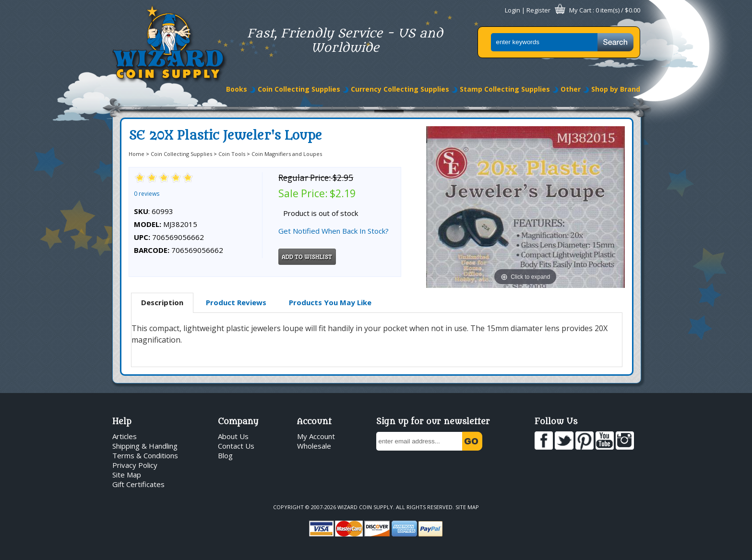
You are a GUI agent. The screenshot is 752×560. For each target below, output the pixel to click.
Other (571, 89)
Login (513, 10)
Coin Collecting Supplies (299, 89)
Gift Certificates (138, 484)
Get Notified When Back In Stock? (334, 231)
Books (237, 89)
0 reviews (147, 194)
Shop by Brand (616, 89)
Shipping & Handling (145, 446)
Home (137, 154)
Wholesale (314, 446)
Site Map (127, 475)
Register (538, 10)
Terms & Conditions (145, 455)
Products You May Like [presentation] (330, 302)
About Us (233, 436)
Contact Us (236, 446)
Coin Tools (232, 154)
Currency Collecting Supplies (400, 89)
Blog (225, 455)
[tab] (162, 303)
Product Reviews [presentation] (236, 302)
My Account (316, 436)
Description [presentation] (162, 302)
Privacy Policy (135, 465)
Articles (125, 436)
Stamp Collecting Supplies (505, 89)
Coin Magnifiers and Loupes (287, 154)
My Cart (580, 10)
